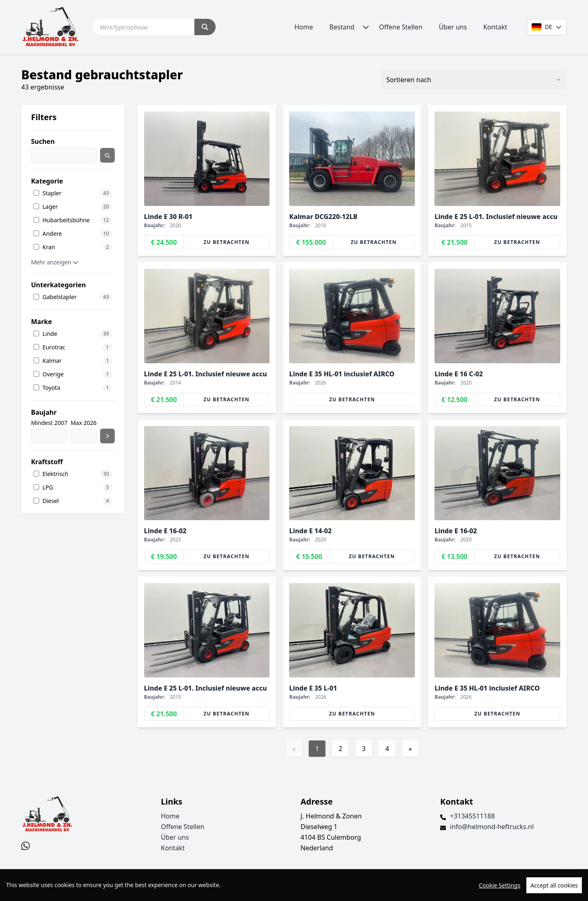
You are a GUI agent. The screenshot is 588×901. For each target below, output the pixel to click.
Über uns (453, 27)
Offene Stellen (401, 27)
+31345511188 (472, 816)
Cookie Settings (500, 885)
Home (304, 27)
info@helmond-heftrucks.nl (492, 827)
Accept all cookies (554, 885)
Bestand (342, 27)
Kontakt (495, 27)
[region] (294, 885)
